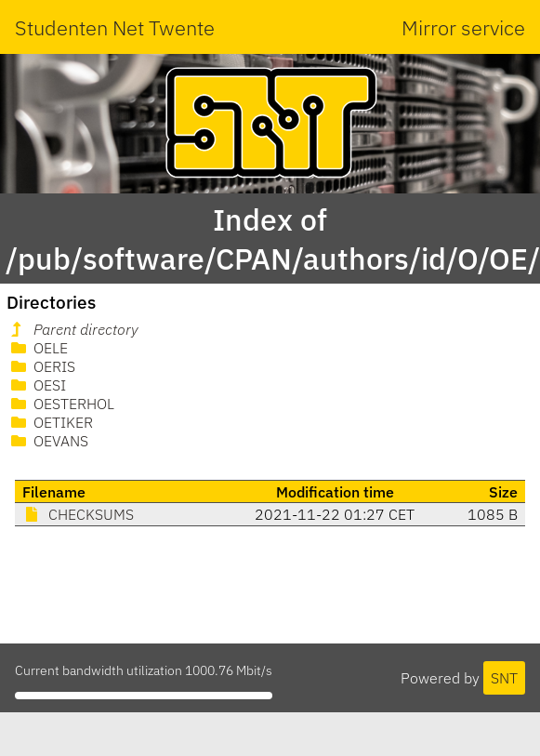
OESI (37, 385)
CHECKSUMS (78, 514)
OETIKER (50, 422)
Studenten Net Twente (115, 27)
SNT (504, 678)
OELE (38, 348)
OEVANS (48, 441)
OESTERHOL (61, 404)
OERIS (41, 366)
